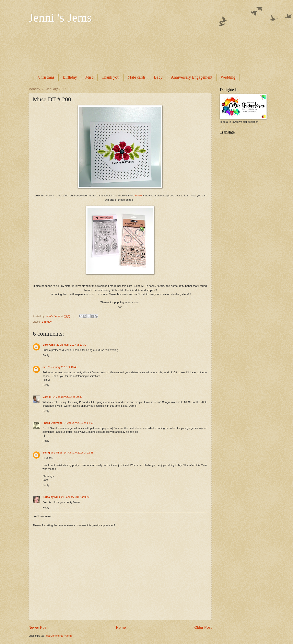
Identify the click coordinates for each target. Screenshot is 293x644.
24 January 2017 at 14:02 (79, 423)
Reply (46, 355)
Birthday (70, 77)
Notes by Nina (51, 497)
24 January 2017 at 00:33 (68, 397)
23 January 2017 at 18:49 (62, 367)
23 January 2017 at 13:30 (71, 345)
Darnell (47, 397)
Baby (158, 77)
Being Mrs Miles (52, 453)
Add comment (43, 516)
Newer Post (38, 628)
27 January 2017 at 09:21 (76, 497)
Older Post (203, 628)
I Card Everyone (52, 423)
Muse (138, 195)
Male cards (137, 77)
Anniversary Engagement (192, 77)
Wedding (228, 77)
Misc (89, 77)
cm (44, 367)
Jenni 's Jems (60, 18)
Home (121, 628)
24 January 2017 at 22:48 (79, 453)
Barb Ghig (49, 345)
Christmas (46, 77)
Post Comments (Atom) (58, 636)
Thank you (110, 77)
